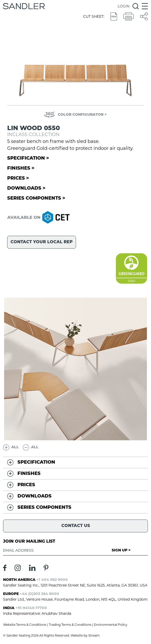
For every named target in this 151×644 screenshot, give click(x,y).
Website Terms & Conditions (25, 625)
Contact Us (76, 526)
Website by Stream (85, 635)
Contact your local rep (42, 242)
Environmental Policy (111, 625)
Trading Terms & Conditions (70, 625)
